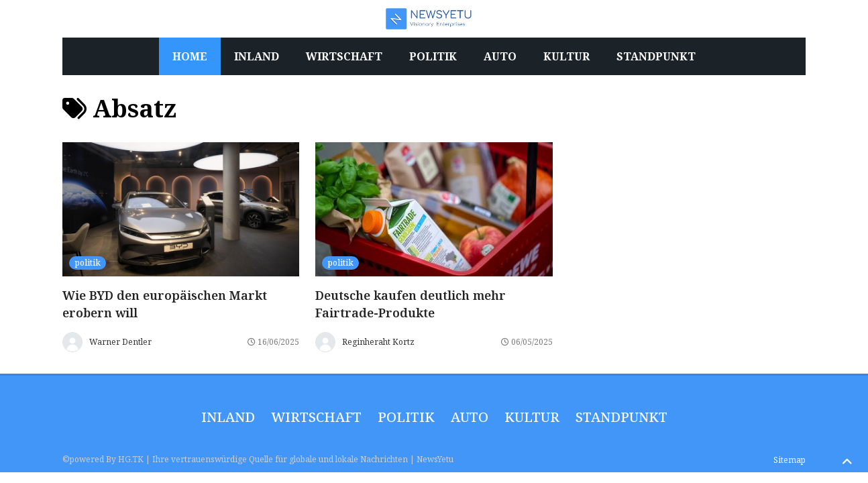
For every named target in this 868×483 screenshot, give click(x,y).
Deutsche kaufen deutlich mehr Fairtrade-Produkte (411, 304)
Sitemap (790, 460)
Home (190, 56)
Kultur (532, 417)
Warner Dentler (120, 342)
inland (228, 417)
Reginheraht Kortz (378, 342)
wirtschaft (316, 417)
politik (88, 263)
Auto (470, 417)
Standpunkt (621, 417)
